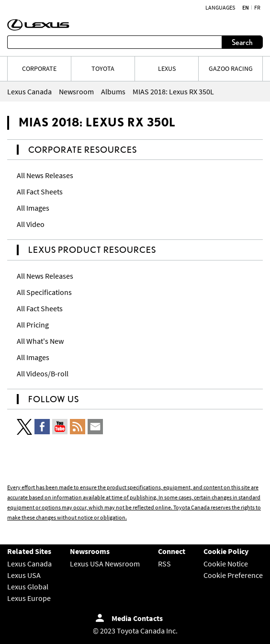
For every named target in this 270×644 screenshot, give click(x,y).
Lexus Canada (29, 564)
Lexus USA (24, 575)
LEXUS (167, 68)
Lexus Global (28, 587)
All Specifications (44, 292)
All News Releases (45, 175)
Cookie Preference (233, 575)
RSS (164, 564)
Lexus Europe (29, 598)
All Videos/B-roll (43, 373)
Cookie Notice (226, 564)
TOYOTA (103, 68)
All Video (31, 224)
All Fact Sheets (40, 192)
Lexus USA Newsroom (105, 564)
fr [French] (257, 8)
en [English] (246, 8)
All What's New (40, 341)
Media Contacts (137, 618)
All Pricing (33, 325)
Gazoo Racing (231, 68)
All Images (33, 208)
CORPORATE (39, 68)
